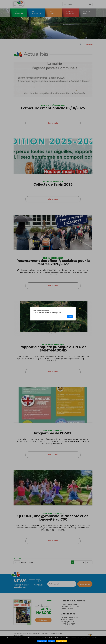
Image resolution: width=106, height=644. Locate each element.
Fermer (70, 317)
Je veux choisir (62, 641)
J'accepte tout (42, 641)
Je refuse (52, 641)
